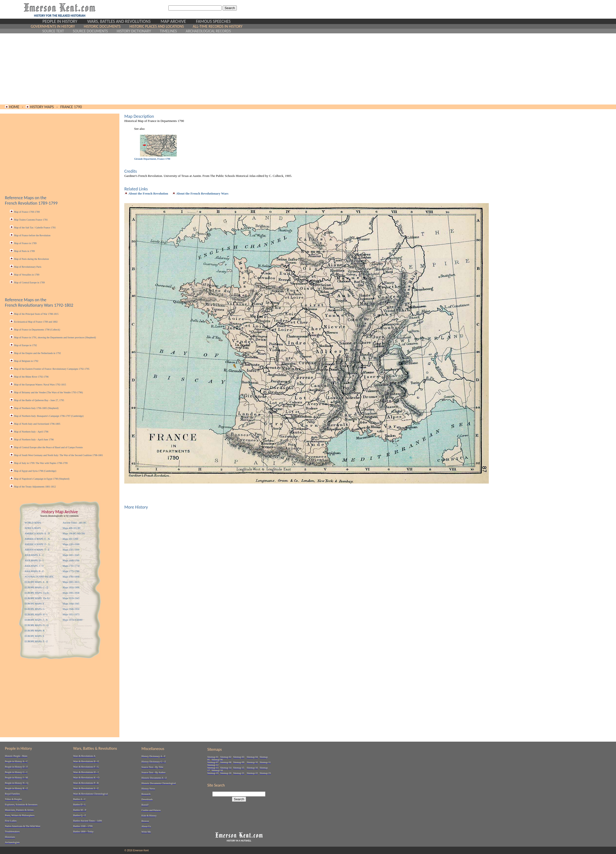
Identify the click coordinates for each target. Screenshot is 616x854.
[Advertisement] (137, 69)
